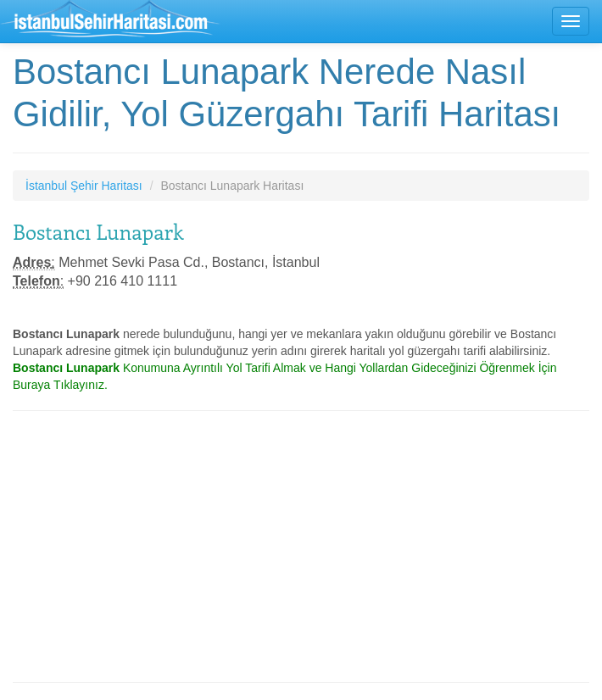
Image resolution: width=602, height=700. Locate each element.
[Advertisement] (301, 547)
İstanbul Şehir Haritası (84, 186)
